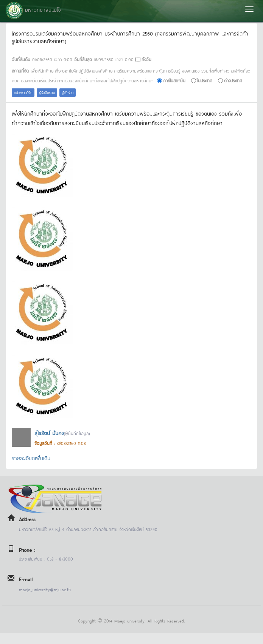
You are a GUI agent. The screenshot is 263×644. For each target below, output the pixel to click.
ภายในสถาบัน (174, 80)
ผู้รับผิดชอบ (47, 92)
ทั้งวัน (146, 59)
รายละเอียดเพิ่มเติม (31, 458)
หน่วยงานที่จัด (23, 92)
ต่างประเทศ (233, 80)
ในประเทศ (205, 80)
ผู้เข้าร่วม (68, 92)
